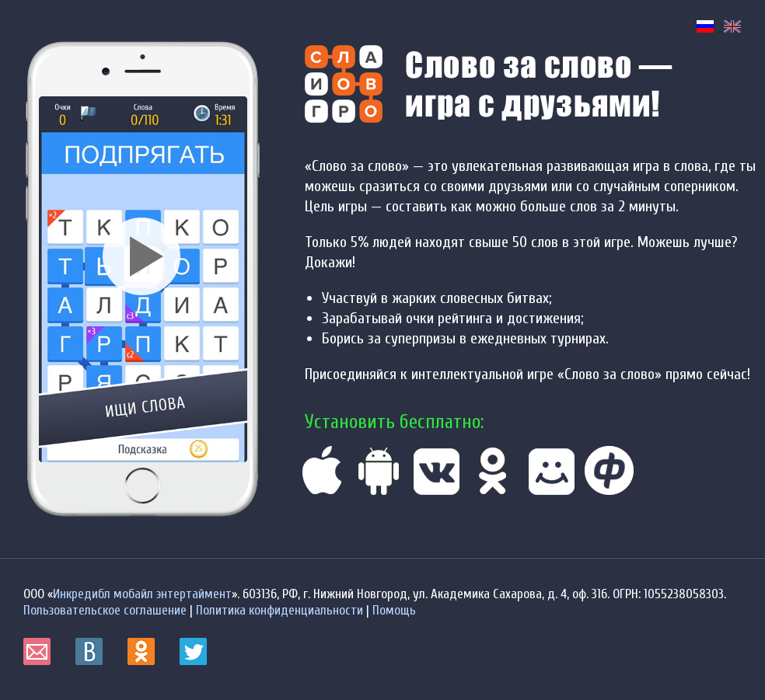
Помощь (394, 610)
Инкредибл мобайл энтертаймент (142, 594)
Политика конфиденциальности (279, 610)
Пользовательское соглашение (105, 610)
